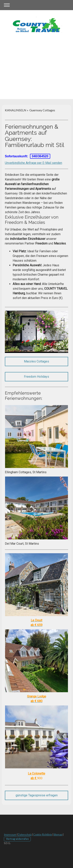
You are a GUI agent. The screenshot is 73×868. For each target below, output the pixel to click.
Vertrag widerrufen (17, 839)
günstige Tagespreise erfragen (37, 795)
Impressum (10, 835)
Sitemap (58, 835)
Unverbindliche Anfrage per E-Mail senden (33, 163)
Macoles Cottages (36, 361)
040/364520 (40, 156)
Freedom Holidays (36, 377)
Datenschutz (25, 835)
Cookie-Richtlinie (43, 835)
